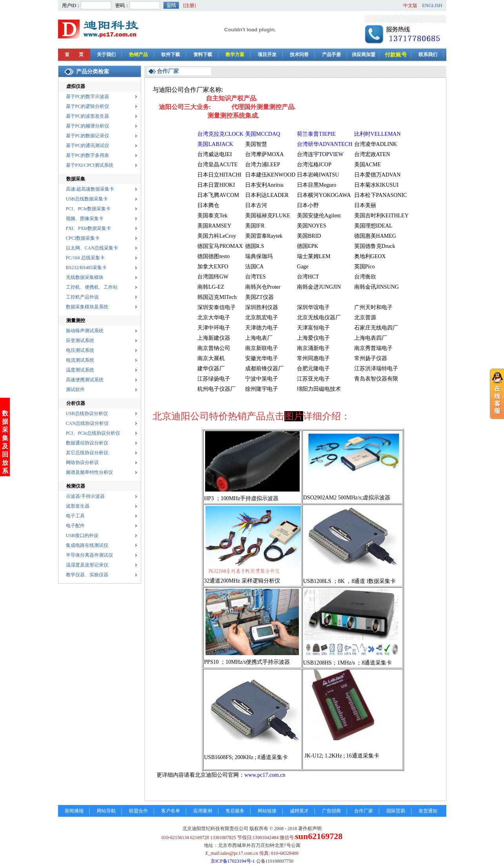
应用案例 (203, 811)
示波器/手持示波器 (85, 496)
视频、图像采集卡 (85, 219)
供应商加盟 (364, 55)
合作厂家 (364, 811)
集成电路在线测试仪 (87, 545)
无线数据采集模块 (85, 277)
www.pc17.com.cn (265, 775)
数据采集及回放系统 (5, 391)
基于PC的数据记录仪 (88, 136)
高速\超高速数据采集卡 (90, 189)
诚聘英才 (299, 811)
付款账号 (396, 55)
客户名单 (171, 811)
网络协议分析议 (82, 463)
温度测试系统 (80, 370)
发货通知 (428, 811)
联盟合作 (138, 811)
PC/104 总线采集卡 (85, 258)
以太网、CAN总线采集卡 (92, 248)
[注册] (189, 5)
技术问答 (299, 55)
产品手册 (331, 55)
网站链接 (267, 811)
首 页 (74, 55)
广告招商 (331, 811)
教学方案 (235, 55)
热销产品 (138, 55)
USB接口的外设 (82, 535)
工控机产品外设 (82, 297)
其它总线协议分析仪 (87, 453)
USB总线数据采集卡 (87, 199)
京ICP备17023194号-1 (233, 861)
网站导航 (106, 811)
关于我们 (106, 55)
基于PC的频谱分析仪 (88, 126)
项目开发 (267, 55)
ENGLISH (432, 5)
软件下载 (171, 55)
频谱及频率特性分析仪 (89, 472)
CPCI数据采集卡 (83, 238)
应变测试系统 (80, 341)
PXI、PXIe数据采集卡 (89, 228)
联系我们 (428, 55)
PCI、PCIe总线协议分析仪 (93, 433)
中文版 (410, 5)
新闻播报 (74, 811)
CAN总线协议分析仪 (87, 423)
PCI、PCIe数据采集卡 (88, 209)
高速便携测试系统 (85, 380)
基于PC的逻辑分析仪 (88, 106)
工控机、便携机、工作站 (92, 287)
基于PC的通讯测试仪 (88, 146)
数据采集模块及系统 (87, 307)
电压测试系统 (80, 350)
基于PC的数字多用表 (88, 155)
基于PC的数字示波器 (88, 97)
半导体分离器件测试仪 (89, 555)
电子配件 (75, 526)
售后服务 (235, 811)
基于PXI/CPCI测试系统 (90, 165)
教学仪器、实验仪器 (87, 575)
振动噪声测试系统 (85, 331)
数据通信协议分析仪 (87, 443)
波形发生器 (78, 506)
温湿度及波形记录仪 (87, 565)
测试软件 (75, 390)
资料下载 (203, 55)
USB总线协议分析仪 (87, 413)
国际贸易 (396, 811)
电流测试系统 (80, 360)
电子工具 (75, 516)
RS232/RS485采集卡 (86, 268)
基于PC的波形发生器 (88, 116)
